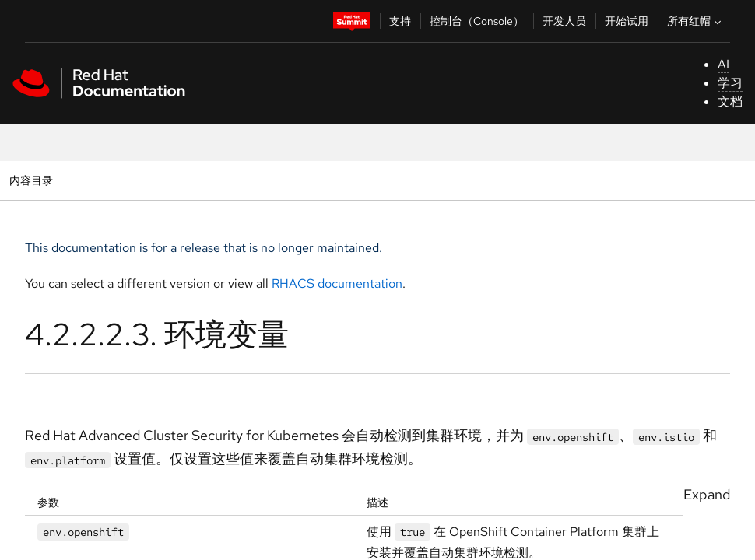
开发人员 (564, 21)
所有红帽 (696, 21)
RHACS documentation (337, 283)
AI (723, 64)
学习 (730, 83)
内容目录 (31, 180)
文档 (730, 101)
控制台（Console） (477, 21)
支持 (400, 21)
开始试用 (627, 21)
